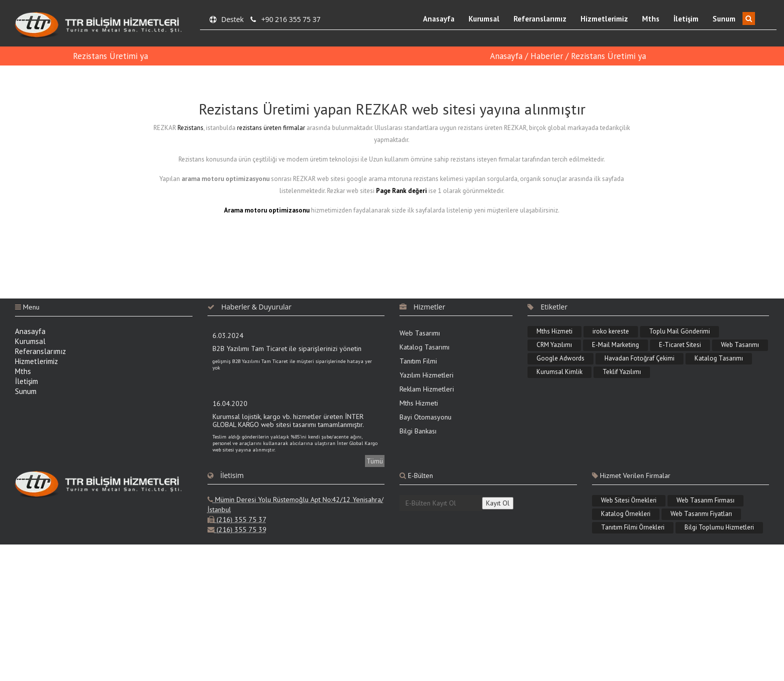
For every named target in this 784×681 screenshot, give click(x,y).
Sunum (724, 19)
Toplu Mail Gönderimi (679, 331)
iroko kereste (611, 331)
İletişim (686, 19)
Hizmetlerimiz (604, 19)
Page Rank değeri (401, 191)
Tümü (375, 461)
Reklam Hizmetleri (427, 389)
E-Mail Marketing (615, 345)
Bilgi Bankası (418, 431)
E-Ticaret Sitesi (680, 345)
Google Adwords (560, 358)
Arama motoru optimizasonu (267, 210)
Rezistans (190, 128)
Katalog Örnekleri (626, 514)
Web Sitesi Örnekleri (629, 500)
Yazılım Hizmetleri (426, 375)
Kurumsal (484, 19)
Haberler (547, 56)
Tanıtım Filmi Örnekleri (633, 527)
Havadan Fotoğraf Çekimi (639, 358)
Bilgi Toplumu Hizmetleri (719, 527)
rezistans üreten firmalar (271, 128)
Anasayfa (439, 19)
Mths (651, 19)
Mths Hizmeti (419, 403)
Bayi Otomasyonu (425, 417)
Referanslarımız (540, 19)
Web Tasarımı (420, 333)
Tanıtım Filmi (418, 361)
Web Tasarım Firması (705, 500)
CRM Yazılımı (554, 345)
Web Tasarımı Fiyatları (701, 514)
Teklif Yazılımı (622, 372)
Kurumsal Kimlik (559, 372)
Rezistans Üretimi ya (110, 56)
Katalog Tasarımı (424, 347)
